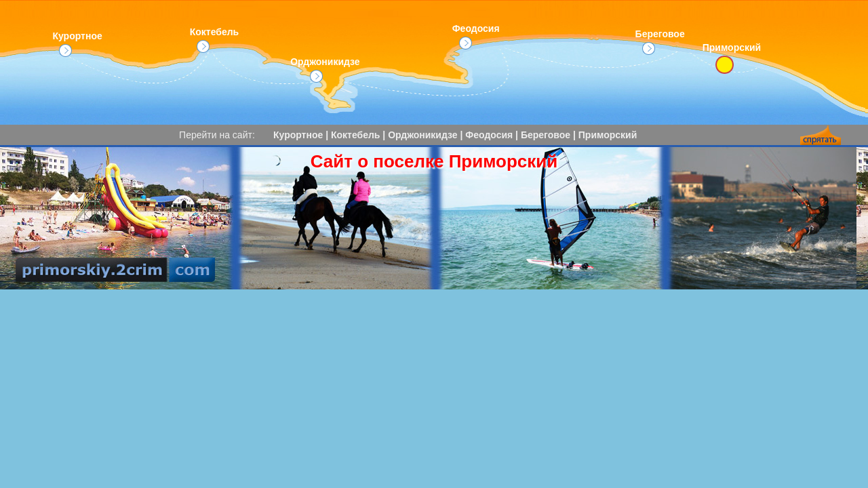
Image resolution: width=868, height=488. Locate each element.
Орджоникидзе (325, 69)
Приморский (608, 135)
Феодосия (476, 36)
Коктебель (215, 40)
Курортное (77, 44)
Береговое (660, 42)
